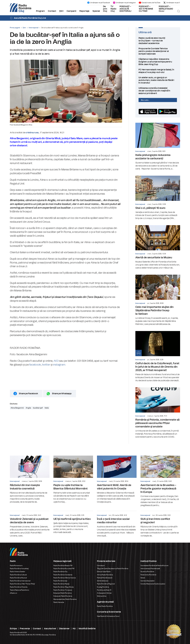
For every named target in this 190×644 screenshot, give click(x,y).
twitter (46, 365)
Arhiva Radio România (105, 575)
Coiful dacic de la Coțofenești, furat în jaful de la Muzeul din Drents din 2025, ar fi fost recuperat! (158, 357)
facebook (35, 365)
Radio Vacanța (59, 602)
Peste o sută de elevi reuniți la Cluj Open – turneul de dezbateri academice (158, 41)
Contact (52, 11)
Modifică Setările (87, 629)
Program (40, 11)
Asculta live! (50, 629)
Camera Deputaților (148, 581)
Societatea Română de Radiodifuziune (154, 566)
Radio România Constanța (63, 575)
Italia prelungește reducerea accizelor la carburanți (158, 147)
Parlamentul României (148, 575)
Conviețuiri (101, 566)
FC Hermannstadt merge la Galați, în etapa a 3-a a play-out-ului (158, 71)
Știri (61, 11)
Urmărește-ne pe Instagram (124, 3)
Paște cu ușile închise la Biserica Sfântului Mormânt (73, 479)
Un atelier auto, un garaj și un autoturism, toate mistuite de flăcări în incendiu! (158, 80)
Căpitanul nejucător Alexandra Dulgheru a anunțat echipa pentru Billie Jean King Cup (158, 62)
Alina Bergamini (17, 408)
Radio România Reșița (61, 584)
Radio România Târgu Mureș (64, 587)
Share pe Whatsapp (62, 394)
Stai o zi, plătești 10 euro (158, 198)
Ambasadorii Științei (104, 593)
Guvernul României (147, 572)
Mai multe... (145, 100)
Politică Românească (105, 578)
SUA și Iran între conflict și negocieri (160, 524)
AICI (56, 361)
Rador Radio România (105, 606)
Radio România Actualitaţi (19, 569)
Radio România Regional (106, 584)
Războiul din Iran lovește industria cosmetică (30, 479)
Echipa (13, 629)
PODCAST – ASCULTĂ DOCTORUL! (125, 9)
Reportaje (84, 11)
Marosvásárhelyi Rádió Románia (65, 599)
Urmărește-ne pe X (172, 3)
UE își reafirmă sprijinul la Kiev (73, 522)
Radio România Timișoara (63, 590)
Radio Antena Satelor (17, 572)
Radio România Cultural (18, 575)
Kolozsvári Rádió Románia (63, 596)
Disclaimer (64, 629)
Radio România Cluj (60, 572)
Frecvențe (25, 629)
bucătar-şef (38, 408)
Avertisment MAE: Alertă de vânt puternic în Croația (117, 479)
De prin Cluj (105, 9)
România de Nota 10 (104, 590)
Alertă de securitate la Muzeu (158, 247)
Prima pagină (15, 28)
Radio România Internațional (20, 581)
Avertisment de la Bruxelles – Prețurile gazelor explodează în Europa (160, 481)
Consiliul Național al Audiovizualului (153, 584)
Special (96, 11)
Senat (143, 578)
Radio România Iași (60, 581)
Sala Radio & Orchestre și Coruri (108, 616)
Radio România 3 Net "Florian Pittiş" (22, 584)
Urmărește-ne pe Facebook (98, 3)
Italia (47, 408)
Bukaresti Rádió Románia (63, 593)
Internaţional (34, 28)
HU (74, 629)
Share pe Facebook (28, 394)
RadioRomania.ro (16, 566)
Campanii (71, 11)
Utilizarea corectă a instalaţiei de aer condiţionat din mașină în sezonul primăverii (158, 91)
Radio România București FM (64, 569)
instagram (59, 365)
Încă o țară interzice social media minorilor (117, 524)
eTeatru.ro (13, 593)
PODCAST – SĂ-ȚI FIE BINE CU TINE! (146, 9)
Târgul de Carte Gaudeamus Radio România (113, 569)
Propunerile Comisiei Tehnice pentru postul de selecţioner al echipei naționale (158, 51)
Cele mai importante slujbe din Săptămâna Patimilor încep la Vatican (158, 300)
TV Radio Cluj (113, 9)
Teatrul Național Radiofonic (20, 590)
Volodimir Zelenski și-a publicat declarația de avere (30, 524)
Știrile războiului (103, 581)
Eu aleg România (103, 587)
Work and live (102, 596)
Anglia (28, 408)
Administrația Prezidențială (150, 569)
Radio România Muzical (18, 578)
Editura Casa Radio (104, 572)
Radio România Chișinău (19, 587)
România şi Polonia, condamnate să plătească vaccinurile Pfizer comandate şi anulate (158, 413)
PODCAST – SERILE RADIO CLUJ (166, 9)
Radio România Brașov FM (63, 566)
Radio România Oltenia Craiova (65, 578)
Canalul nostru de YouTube (149, 3)
